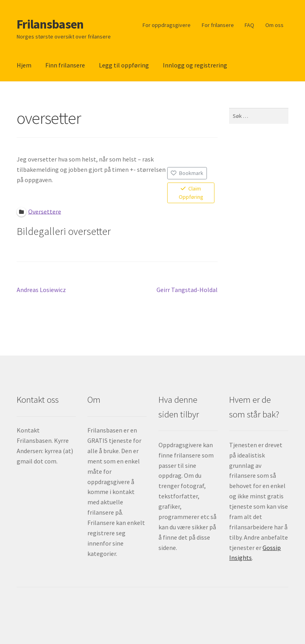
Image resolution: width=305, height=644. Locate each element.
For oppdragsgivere (167, 25)
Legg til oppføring (124, 65)
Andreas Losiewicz (41, 290)
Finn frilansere (65, 65)
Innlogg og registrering (195, 65)
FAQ (249, 25)
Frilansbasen (50, 24)
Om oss (274, 25)
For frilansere (218, 25)
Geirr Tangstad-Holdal (187, 290)
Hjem (24, 65)
